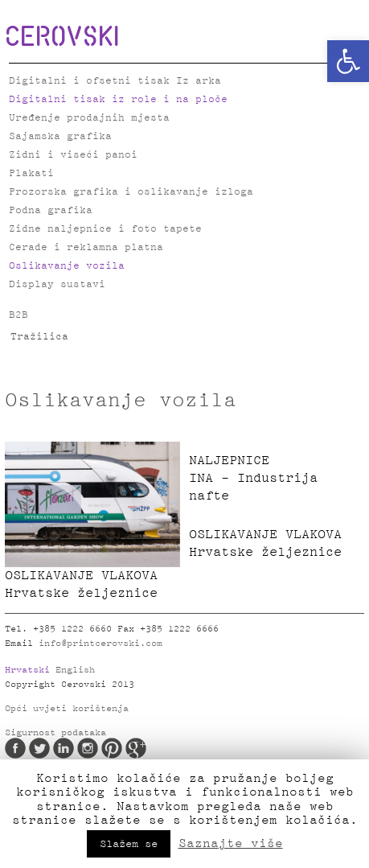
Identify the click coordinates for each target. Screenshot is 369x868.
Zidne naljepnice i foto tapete (105, 229)
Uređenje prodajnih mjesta (89, 118)
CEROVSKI (62, 35)
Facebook (15, 748)
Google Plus (136, 748)
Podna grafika (51, 210)
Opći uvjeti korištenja (67, 709)
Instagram (88, 748)
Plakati (31, 173)
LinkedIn (64, 748)
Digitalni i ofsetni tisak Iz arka (115, 81)
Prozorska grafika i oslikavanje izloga (131, 192)
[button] (348, 61)
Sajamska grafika (60, 136)
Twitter (39, 748)
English (75, 670)
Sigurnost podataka (55, 733)
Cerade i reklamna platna (86, 247)
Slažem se (129, 844)
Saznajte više (231, 843)
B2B (18, 315)
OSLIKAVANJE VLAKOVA (92, 586)
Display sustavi (57, 284)
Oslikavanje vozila (67, 266)
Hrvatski (27, 670)
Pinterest (112, 748)
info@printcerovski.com (100, 644)
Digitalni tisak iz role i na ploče (118, 99)
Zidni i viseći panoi (73, 155)
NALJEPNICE (277, 479)
